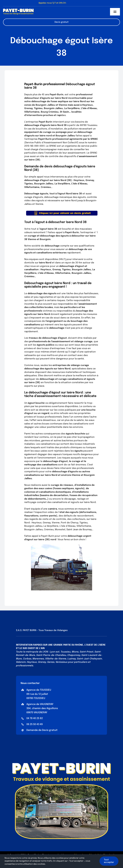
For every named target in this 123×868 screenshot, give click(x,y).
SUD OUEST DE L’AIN (34, 648)
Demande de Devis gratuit (42, 730)
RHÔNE (79, 645)
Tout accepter (109, 861)
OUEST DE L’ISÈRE (96, 645)
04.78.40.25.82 (74, 3)
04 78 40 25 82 (35, 718)
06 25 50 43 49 (35, 724)
